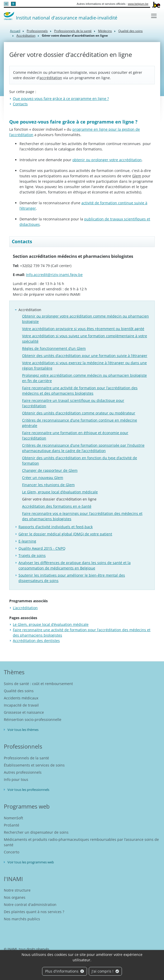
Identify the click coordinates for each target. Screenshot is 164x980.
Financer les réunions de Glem (48, 485)
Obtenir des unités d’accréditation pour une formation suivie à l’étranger (85, 356)
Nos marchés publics (22, 919)
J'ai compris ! (105, 971)
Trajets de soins (32, 555)
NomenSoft (13, 818)
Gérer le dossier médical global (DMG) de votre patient (65, 534)
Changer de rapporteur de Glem (50, 470)
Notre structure (17, 890)
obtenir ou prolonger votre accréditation (107, 160)
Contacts (20, 104)
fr (13, 4)
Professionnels (37, 31)
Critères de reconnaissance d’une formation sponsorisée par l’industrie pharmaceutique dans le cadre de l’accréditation (83, 448)
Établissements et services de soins (34, 765)
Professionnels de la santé (73, 31)
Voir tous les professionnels (28, 790)
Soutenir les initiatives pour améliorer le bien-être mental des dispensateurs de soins (72, 578)
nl (6, 4)
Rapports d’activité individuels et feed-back (56, 527)
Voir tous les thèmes (23, 730)
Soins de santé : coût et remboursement (38, 684)
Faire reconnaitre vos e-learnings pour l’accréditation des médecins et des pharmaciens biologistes (82, 516)
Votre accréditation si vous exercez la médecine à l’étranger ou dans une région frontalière (84, 365)
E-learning (27, 541)
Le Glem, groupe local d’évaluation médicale (60, 492)
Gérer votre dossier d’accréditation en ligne (59, 499)
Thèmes (14, 672)
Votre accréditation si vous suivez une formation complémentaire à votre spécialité (85, 339)
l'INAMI (13, 879)
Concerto (12, 852)
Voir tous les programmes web (31, 862)
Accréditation (26, 35)
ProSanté (12, 825)
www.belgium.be (138, 4)
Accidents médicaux (21, 698)
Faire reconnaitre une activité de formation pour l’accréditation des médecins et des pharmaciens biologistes (80, 391)
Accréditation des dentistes (36, 641)
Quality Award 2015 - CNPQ (42, 548)
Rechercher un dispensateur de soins (36, 832)
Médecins (105, 31)
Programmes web (27, 806)
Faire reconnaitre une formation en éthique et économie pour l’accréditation (75, 435)
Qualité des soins (131, 31)
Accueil (15, 31)
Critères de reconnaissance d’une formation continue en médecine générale (80, 423)
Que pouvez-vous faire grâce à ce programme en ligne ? (61, 99)
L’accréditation (25, 608)
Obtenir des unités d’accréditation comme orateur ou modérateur (79, 413)
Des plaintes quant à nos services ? (34, 912)
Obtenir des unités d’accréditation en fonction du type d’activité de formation (80, 461)
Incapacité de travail (21, 705)
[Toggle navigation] (154, 16)
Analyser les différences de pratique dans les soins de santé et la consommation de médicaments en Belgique (75, 565)
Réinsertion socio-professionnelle (33, 719)
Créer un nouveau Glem (43, 478)
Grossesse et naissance (24, 712)
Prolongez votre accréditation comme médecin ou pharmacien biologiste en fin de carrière (84, 378)
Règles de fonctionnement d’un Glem (54, 348)
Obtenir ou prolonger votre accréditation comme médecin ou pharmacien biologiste (85, 319)
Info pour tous (16, 779)
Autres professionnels (23, 772)
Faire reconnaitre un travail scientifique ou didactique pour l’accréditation (73, 403)
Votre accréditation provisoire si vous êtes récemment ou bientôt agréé (83, 329)
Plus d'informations (65, 971)
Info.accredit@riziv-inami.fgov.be (54, 275)
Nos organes (15, 897)
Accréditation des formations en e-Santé (57, 506)
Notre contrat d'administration (30, 905)
